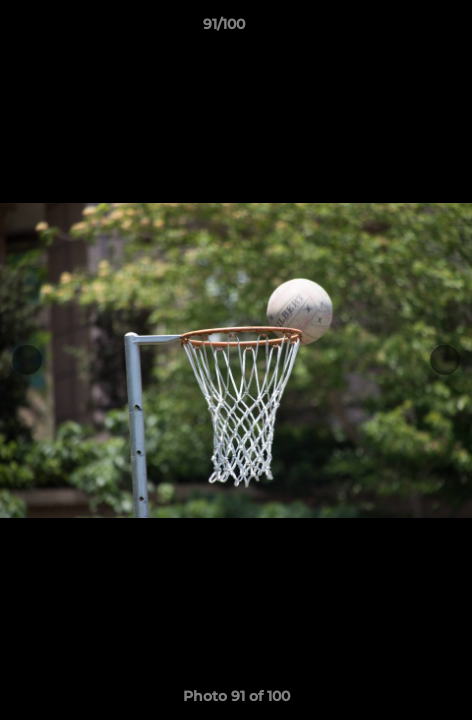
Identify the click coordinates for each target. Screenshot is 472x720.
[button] (400, 29)
